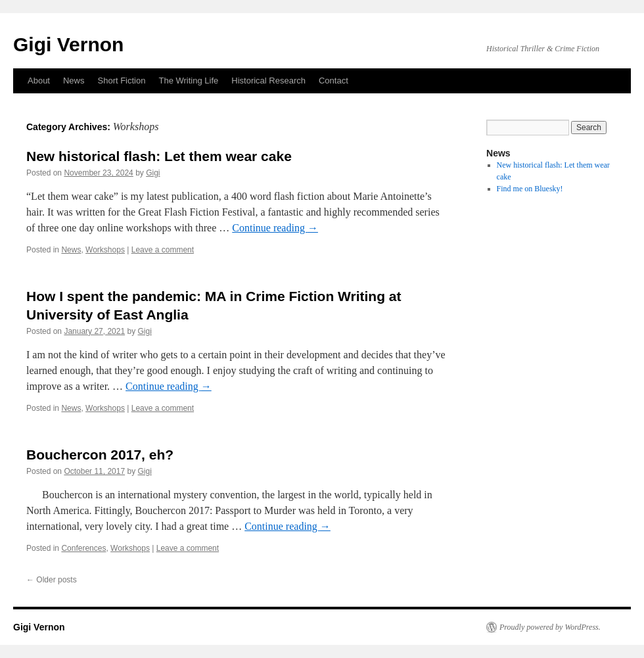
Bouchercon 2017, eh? (100, 455)
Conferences (83, 548)
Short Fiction (122, 81)
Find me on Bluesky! (530, 189)
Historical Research (268, 81)
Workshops (105, 250)
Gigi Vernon (68, 44)
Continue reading (275, 228)
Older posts (52, 580)
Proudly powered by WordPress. (550, 627)
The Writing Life (188, 81)
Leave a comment (163, 250)
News (74, 81)
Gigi (153, 173)
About (39, 81)
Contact (333, 81)
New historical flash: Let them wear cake (159, 156)
